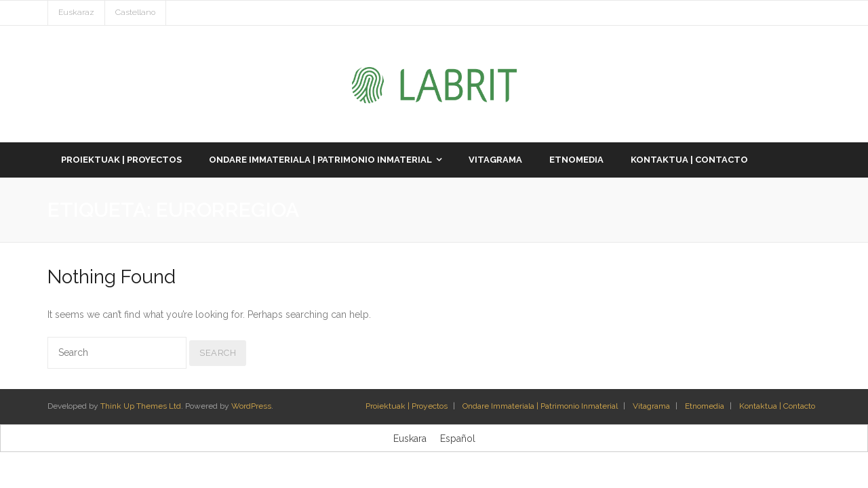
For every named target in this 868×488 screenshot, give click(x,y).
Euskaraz (76, 12)
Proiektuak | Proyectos (407, 406)
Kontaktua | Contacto (777, 406)
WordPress (251, 406)
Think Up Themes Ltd (141, 406)
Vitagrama (651, 406)
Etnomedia (705, 406)
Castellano (135, 12)
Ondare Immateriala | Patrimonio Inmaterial (540, 406)
